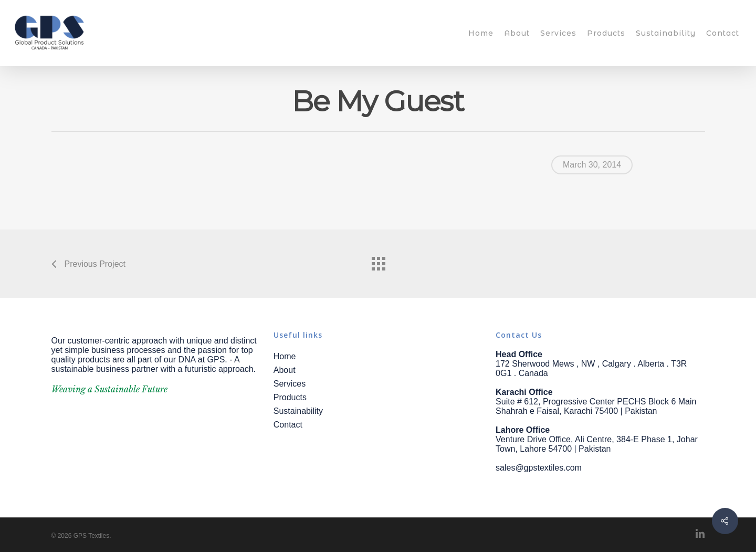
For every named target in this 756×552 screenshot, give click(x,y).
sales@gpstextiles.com (539, 468)
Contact (723, 33)
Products (606, 33)
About (517, 33)
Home (481, 33)
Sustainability (666, 33)
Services (558, 33)
